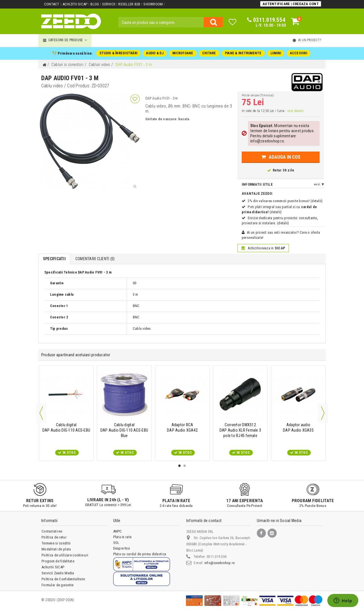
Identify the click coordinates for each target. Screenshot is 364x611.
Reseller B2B (129, 4)
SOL (116, 543)
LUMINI (276, 53)
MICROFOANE (183, 53)
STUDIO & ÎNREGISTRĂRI (118, 53)
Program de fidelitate (58, 561)
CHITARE (209, 53)
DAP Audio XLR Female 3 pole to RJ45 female (240, 430)
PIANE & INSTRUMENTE (243, 53)
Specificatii (54, 259)
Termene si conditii (56, 543)
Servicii (109, 4)
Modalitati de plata (56, 549)
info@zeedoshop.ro (220, 563)
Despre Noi (122, 548)
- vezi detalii (294, 111)
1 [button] (179, 466)
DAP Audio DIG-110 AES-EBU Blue (124, 430)
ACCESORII (298, 53)
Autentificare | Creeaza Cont (291, 4)
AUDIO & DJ (155, 53)
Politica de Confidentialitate (63, 579)
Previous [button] (41, 413)
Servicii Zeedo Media (58, 573)
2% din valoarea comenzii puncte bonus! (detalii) (285, 201)
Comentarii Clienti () (95, 259)
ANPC (118, 531)
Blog (95, 4)
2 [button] (185, 466)
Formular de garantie (57, 585)
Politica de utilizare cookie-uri (65, 555)
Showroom (153, 4)
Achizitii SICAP (75, 4)
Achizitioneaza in (263, 248)
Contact (52, 4)
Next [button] (323, 413)
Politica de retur (54, 537)
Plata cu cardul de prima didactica (139, 554)
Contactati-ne (52, 531)
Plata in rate (122, 537)
